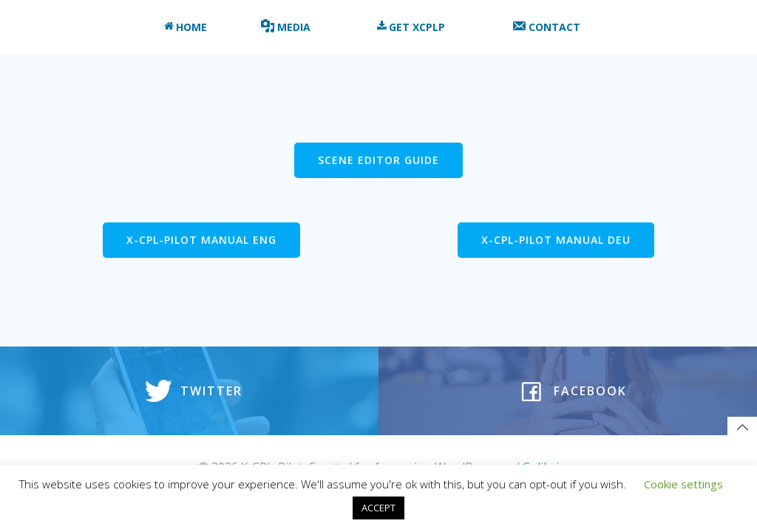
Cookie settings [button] (683, 484)
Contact (553, 27)
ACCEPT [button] (378, 508)
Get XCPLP (418, 27)
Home (186, 27)
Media (292, 27)
